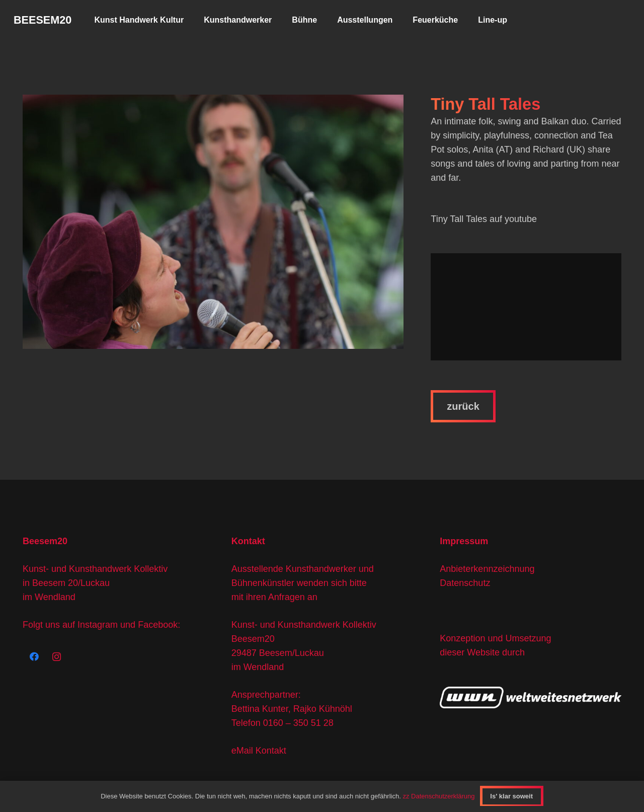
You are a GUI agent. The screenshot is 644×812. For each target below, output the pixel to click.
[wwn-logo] (531, 697)
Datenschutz (465, 583)
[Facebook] (34, 657)
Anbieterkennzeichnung (487, 569)
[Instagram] (57, 657)
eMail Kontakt (259, 751)
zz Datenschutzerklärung (438, 796)
